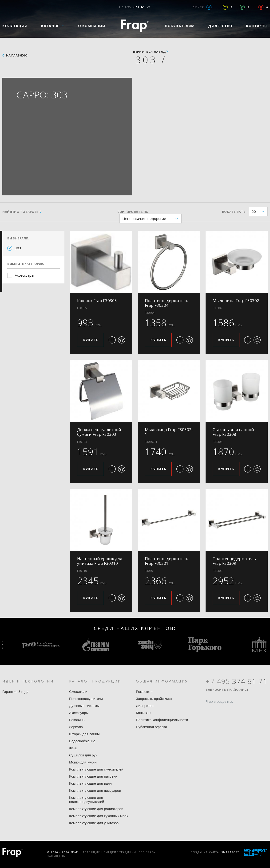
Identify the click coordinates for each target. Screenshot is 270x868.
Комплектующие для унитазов (94, 823)
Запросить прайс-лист (154, 699)
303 (18, 248)
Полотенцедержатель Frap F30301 (167, 561)
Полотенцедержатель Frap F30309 (234, 561)
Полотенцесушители (86, 699)
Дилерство (220, 26)
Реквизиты (145, 692)
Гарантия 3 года (15, 692)
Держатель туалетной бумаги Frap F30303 (99, 432)
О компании (92, 26)
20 (260, 212)
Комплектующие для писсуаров (95, 790)
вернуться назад (149, 52)
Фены (74, 748)
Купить (91, 340)
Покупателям (180, 26)
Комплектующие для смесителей (96, 769)
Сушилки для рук (83, 755)
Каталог (50, 26)
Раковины (77, 720)
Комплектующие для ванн (90, 783)
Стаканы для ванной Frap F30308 (233, 432)
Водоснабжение (82, 741)
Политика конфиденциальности (162, 720)
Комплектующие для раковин (93, 776)
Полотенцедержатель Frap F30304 (167, 303)
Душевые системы (84, 706)
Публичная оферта (151, 727)
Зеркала (76, 727)
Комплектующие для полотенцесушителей (87, 800)
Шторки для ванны (84, 734)
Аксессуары (24, 275)
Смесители (78, 692)
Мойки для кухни (83, 762)
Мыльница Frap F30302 (236, 301)
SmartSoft (230, 852)
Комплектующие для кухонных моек (99, 816)
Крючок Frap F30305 (97, 301)
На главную (17, 55)
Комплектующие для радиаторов (96, 809)
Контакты (144, 713)
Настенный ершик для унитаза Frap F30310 (100, 561)
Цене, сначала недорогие (152, 219)
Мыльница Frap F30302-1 (169, 432)
